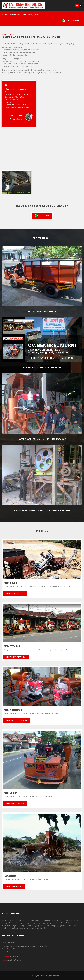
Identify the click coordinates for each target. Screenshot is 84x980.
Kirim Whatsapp (70, 21)
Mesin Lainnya (10, 793)
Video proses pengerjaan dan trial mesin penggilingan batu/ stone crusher (42, 510)
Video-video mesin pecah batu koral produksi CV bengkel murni (42, 439)
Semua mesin (10, 875)
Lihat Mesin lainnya (15, 803)
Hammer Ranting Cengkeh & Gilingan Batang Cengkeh (31, 37)
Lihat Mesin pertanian (16, 657)
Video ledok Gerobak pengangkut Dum (42, 311)
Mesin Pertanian (12, 646)
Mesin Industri (11, 583)
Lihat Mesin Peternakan (17, 721)
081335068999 (42, 216)
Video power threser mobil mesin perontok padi (42, 368)
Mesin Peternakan (13, 710)
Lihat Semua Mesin (14, 886)
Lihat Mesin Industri (15, 593)
